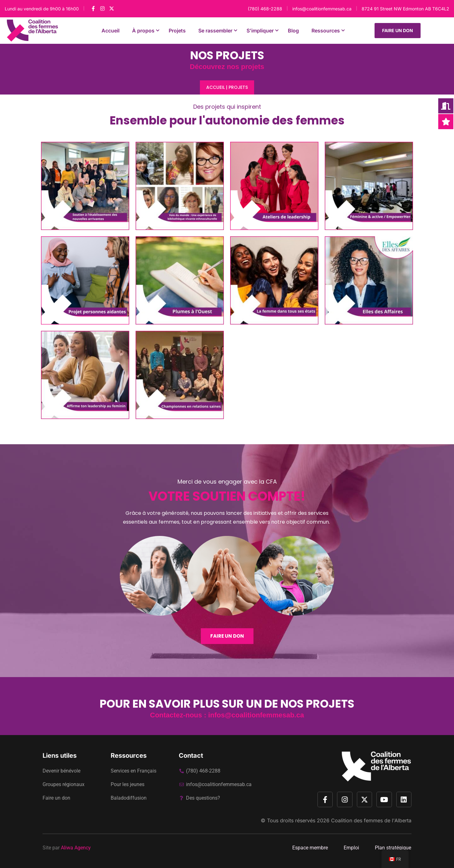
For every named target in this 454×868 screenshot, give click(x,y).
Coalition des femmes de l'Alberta (371, 820)
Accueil (215, 87)
